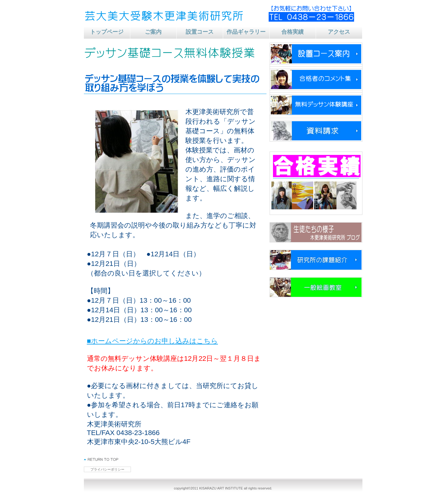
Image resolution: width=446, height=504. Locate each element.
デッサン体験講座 (316, 105)
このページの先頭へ (101, 459)
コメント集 (316, 79)
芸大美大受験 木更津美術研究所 (166, 16)
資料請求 (316, 131)
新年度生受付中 (316, 54)
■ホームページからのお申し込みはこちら (153, 341)
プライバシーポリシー (107, 469)
